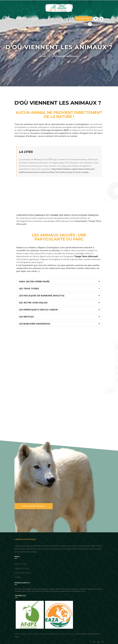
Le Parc (42, 56)
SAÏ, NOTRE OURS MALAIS (33, 303)
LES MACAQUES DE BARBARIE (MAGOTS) (42, 296)
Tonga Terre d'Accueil (34, 506)
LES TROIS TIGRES (29, 289)
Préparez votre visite (61, 19)
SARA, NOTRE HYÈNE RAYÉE (34, 282)
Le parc (20, 19)
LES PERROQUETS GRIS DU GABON (38, 310)
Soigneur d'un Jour (22, 568)
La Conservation (36, 19)
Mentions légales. (68, 634)
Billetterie (83, 19)
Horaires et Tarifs (21, 564)
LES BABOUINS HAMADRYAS (35, 324)
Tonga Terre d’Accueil (86, 256)
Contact (18, 577)
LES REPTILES (26, 317)
